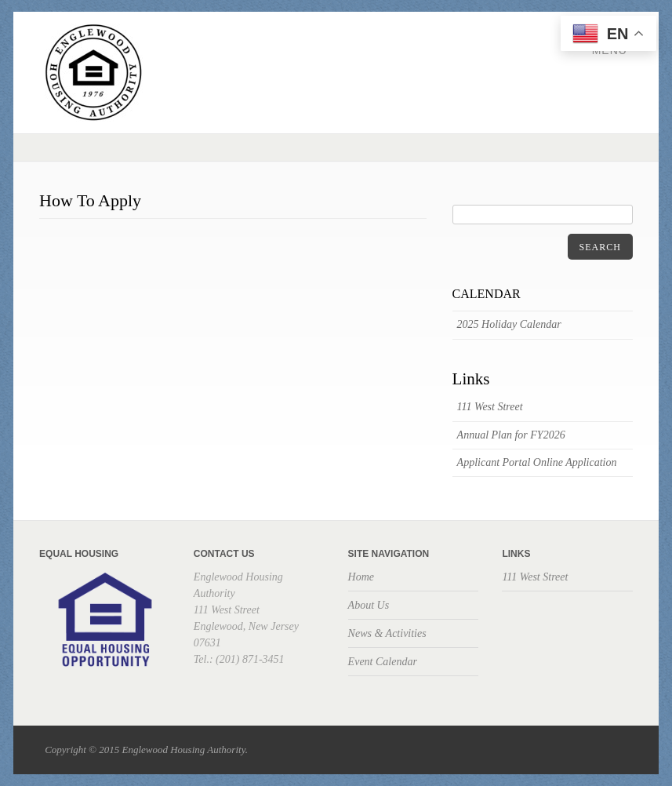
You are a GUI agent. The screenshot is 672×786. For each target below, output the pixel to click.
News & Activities (387, 633)
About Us (369, 605)
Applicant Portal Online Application (537, 462)
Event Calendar (383, 662)
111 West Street (490, 407)
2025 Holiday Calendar (509, 324)
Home (361, 577)
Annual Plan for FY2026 (511, 435)
